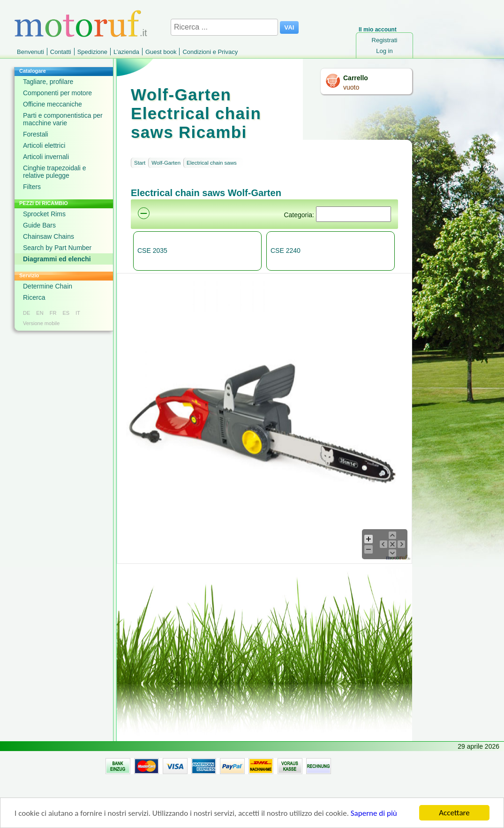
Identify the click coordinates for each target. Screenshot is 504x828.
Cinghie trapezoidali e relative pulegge (55, 172)
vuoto (351, 87)
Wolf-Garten (166, 163)
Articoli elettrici (44, 145)
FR (53, 313)
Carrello (356, 78)
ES (66, 313)
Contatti (61, 52)
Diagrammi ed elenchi (57, 259)
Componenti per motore (57, 93)
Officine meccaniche (53, 104)
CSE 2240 (286, 251)
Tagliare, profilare (48, 82)
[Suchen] (354, 214)
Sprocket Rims (44, 214)
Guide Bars (39, 225)
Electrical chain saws (212, 163)
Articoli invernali (46, 157)
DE (26, 313)
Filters (32, 187)
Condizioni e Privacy (210, 52)
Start (140, 163)
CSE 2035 (152, 251)
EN (40, 313)
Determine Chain (48, 286)
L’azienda (126, 52)
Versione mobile (41, 323)
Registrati (385, 40)
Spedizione (92, 52)
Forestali (36, 134)
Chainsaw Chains (49, 236)
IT (78, 313)
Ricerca (34, 297)
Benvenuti (30, 52)
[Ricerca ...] (224, 27)
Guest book (161, 52)
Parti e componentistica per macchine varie (63, 119)
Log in (384, 51)
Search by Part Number (57, 248)
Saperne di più (374, 814)
